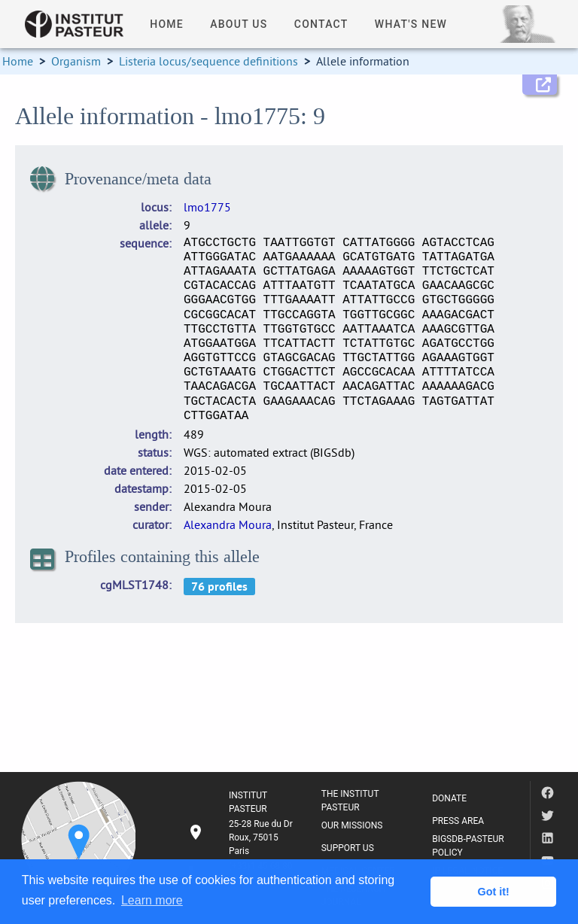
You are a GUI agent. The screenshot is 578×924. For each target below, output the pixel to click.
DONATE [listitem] (449, 798)
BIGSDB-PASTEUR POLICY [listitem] (468, 846)
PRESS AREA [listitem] (458, 821)
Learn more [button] (152, 900)
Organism (76, 61)
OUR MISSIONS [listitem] (352, 825)
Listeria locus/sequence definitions (208, 61)
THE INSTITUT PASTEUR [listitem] (350, 801)
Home (18, 61)
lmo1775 (207, 207)
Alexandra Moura (228, 524)
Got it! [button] (494, 892)
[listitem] (242, 837)
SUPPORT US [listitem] (348, 848)
